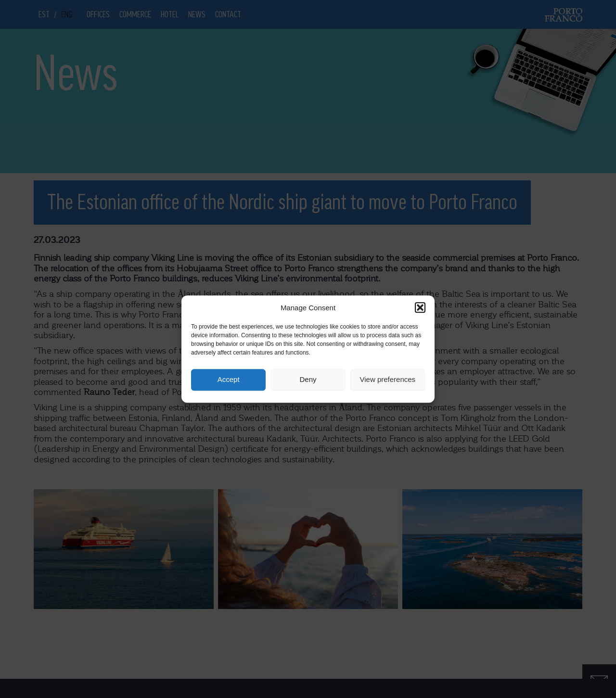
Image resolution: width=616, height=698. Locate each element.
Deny (308, 380)
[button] (420, 307)
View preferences (388, 380)
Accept (229, 380)
